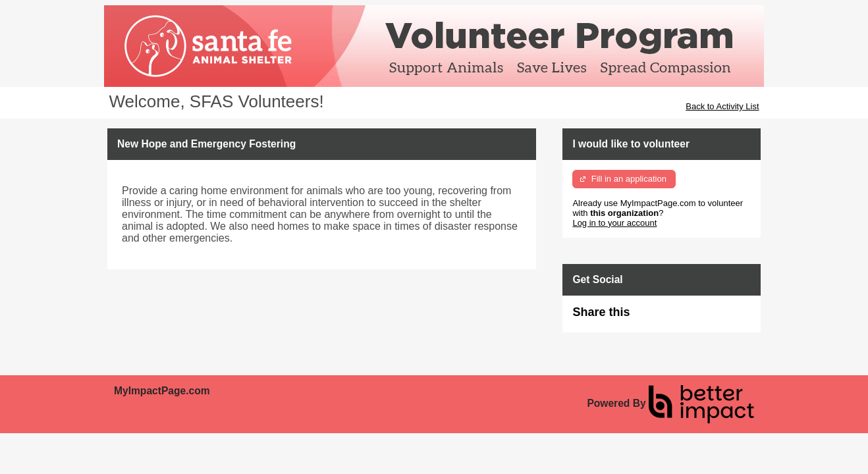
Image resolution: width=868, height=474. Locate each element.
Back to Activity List (722, 106)
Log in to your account (614, 223)
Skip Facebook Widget (672, 318)
